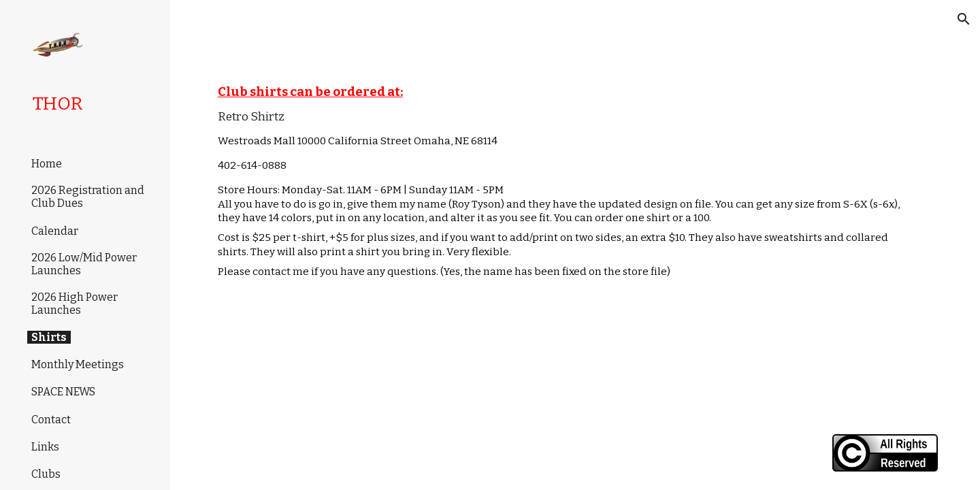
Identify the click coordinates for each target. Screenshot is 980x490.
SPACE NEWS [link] (63, 392)
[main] (575, 184)
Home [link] (47, 164)
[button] (964, 19)
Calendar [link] (55, 231)
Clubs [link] (46, 474)
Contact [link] (51, 420)
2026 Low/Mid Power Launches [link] (84, 264)
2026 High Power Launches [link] (75, 304)
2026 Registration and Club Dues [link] (88, 197)
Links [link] (45, 447)
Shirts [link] (49, 337)
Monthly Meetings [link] (78, 364)
